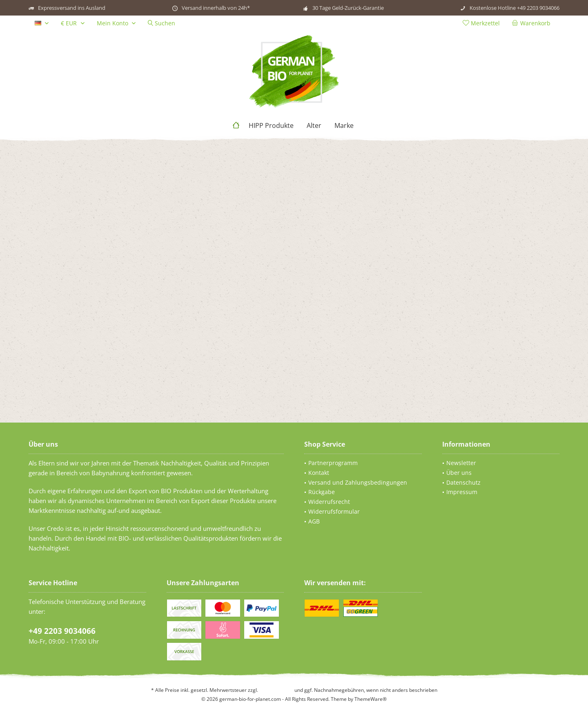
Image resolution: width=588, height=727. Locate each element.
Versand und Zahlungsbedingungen (358, 482)
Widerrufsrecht (329, 502)
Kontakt (319, 473)
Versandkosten (276, 690)
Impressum (462, 492)
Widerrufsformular (334, 511)
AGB (314, 521)
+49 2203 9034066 (62, 631)
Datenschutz (463, 482)
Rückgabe (322, 492)
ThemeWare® (371, 699)
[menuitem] (533, 23)
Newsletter (461, 463)
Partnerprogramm (333, 463)
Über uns (459, 473)
